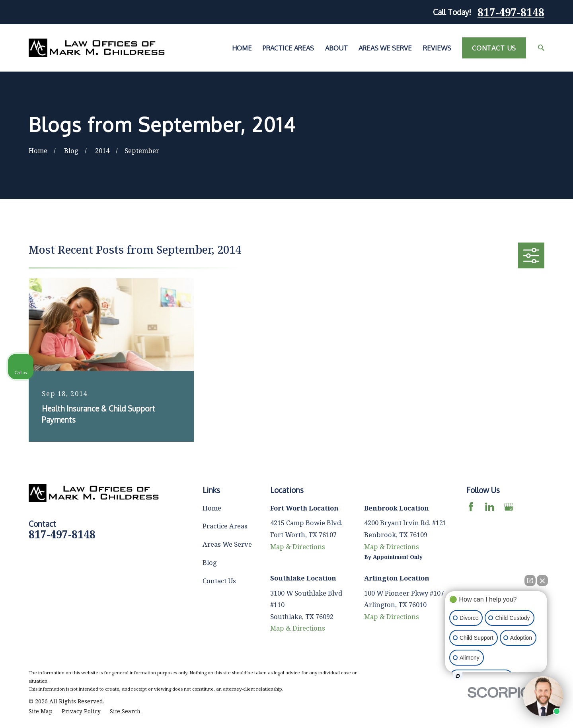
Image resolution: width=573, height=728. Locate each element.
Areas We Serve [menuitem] (385, 48)
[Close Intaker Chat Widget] (542, 580)
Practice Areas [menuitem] (288, 48)
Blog (210, 562)
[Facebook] (471, 507)
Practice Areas (225, 526)
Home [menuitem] (242, 48)
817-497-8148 (511, 12)
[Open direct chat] (530, 580)
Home (212, 508)
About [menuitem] (336, 48)
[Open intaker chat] (458, 676)
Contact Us (494, 48)
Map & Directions (298, 546)
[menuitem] (41, 711)
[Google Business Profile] (509, 507)
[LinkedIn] (490, 507)
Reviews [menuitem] (437, 48)
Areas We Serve (227, 544)
